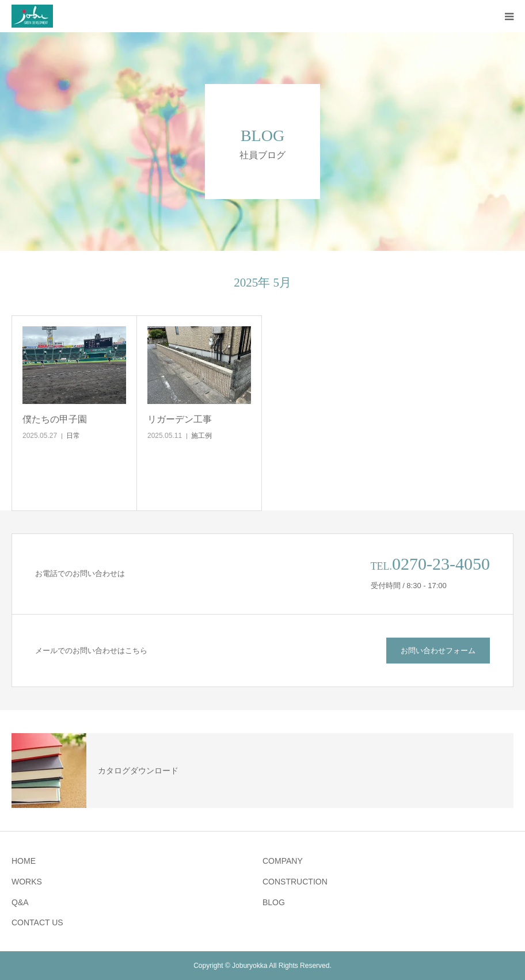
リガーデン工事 (180, 419)
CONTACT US (37, 922)
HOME (24, 861)
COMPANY (283, 861)
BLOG (274, 902)
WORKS (27, 882)
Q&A (20, 902)
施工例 (201, 436)
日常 (73, 436)
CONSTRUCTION (295, 882)
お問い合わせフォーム (438, 651)
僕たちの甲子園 (55, 419)
